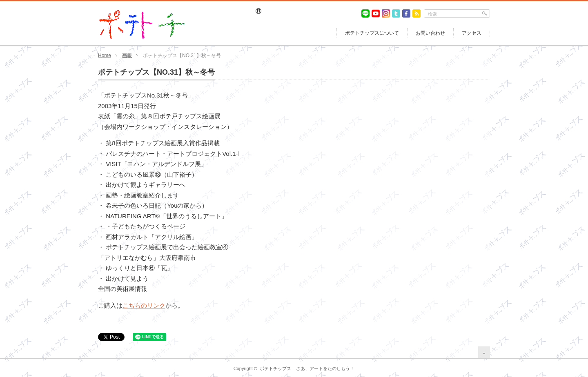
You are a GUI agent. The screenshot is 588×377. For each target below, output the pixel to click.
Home (105, 55)
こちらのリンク (144, 305)
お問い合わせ (430, 33)
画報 (127, 55)
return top (484, 352)
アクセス (472, 33)
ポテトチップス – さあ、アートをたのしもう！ (307, 368)
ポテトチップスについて (372, 33)
